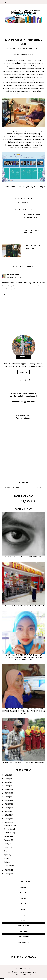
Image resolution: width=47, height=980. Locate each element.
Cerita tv (24, 888)
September (9, 836)
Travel (24, 904)
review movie (23, 931)
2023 (7, 786)
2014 (7, 819)
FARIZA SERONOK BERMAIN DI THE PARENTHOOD (24, 606)
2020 (7, 797)
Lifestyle (13, 48)
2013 (7, 822)
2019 (7, 800)
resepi (23, 915)
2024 (7, 782)
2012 (7, 870)
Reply (5, 294)
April (6, 855)
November (9, 829)
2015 (7, 815)
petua (23, 909)
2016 (7, 811)
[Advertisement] (23, 453)
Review (24, 898)
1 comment (23, 203)
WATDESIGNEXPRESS (24, 974)
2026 (7, 775)
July (6, 844)
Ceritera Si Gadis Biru (22, 972)
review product (23, 937)
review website (23, 942)
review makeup (24, 926)
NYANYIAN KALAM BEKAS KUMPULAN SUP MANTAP (23, 762)
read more (24, 372)
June (6, 847)
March (7, 858)
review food (23, 920)
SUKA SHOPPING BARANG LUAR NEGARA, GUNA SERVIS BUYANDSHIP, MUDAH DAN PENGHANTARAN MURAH (23, 711)
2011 (7, 874)
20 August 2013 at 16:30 (15, 278)
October (8, 833)
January (8, 865)
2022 (7, 789)
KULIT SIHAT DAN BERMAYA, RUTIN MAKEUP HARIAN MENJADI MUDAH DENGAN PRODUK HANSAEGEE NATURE (23, 657)
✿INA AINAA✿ (13, 275)
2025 (7, 779)
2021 (7, 793)
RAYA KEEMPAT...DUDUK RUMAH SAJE (24, 42)
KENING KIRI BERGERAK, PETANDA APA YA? (23, 557)
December (9, 825)
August (7, 840)
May (6, 851)
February (8, 862)
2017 (7, 808)
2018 (7, 804)
